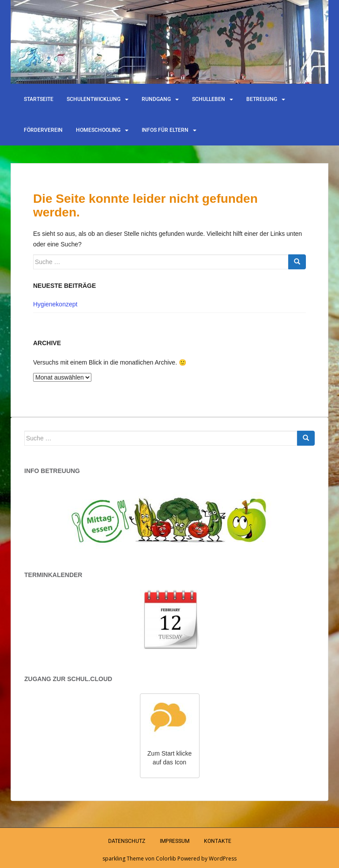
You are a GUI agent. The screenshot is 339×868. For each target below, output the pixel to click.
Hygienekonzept (55, 304)
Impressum (175, 841)
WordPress (223, 859)
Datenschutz (127, 841)
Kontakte (218, 841)
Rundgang (156, 99)
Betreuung (262, 99)
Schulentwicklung (94, 99)
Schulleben (209, 99)
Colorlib (166, 859)
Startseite (39, 99)
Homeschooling (98, 130)
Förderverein (43, 130)
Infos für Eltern (165, 130)
